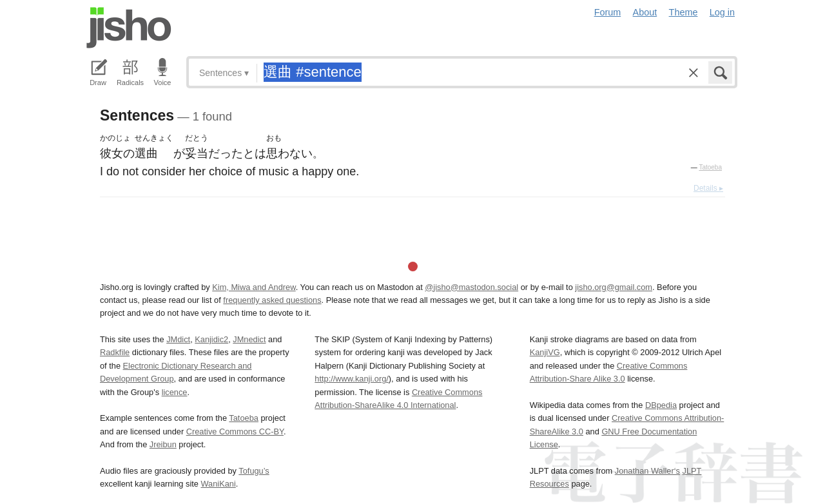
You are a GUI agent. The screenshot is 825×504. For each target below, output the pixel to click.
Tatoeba (710, 167)
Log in (722, 12)
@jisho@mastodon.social (471, 287)
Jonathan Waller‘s (647, 471)
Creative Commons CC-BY (235, 431)
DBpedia (661, 405)
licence (175, 392)
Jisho (129, 28)
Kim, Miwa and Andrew (254, 287)
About (645, 12)
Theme (684, 12)
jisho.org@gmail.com (614, 287)
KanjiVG (545, 352)
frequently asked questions (272, 300)
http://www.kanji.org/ (352, 379)
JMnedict (249, 339)
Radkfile (115, 352)
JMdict (178, 339)
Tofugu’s (254, 471)
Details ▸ (708, 188)
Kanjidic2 (211, 339)
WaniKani (218, 484)
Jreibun (163, 444)
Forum (608, 12)
